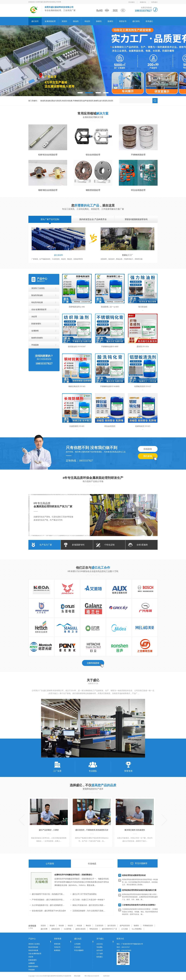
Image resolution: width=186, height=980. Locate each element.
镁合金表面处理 (93, 155)
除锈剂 (99, 21)
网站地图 (77, 976)
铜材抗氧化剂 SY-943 (77, 386)
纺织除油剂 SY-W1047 (77, 347)
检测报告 (57, 950)
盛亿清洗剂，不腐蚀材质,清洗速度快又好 (92, 830)
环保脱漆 (35, 345)
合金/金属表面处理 (39, 310)
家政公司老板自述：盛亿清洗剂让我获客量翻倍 (90, 905)
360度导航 (68, 929)
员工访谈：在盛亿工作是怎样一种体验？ (89, 900)
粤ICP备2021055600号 (92, 976)
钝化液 (79, 926)
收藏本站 (143, 2)
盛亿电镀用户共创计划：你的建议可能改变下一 (49, 894)
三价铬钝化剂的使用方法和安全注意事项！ (139, 906)
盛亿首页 (35, 21)
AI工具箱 (124, 929)
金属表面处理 (50, 21)
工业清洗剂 (99, 926)
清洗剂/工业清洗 (38, 288)
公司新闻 (50, 864)
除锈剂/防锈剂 (37, 338)
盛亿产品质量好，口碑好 (49, 830)
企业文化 (100, 944)
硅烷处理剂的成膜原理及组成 (134, 876)
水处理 (34, 317)
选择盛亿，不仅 (93, 785)
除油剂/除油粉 (37, 295)
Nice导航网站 (137, 929)
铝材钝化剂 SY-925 (143, 426)
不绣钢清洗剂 (148, 926)
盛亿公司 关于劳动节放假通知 (84, 894)
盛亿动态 (78, 939)
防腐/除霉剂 (36, 324)
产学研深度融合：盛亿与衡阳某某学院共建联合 (49, 900)
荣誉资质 (128, 766)
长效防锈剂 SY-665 (77, 426)
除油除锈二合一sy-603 (110, 307)
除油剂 (76, 21)
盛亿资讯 (136, 21)
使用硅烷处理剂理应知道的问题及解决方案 (139, 891)
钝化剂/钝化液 (37, 302)
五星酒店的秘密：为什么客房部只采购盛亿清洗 (90, 911)
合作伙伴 (100, 950)
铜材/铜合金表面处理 (48, 190)
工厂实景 (57, 766)
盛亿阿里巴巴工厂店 (109, 929)
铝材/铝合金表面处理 (48, 155)
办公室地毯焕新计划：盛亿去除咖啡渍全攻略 (49, 905)
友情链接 (32, 926)
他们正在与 (93, 568)
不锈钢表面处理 (138, 155)
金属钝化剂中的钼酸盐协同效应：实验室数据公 (73, 875)
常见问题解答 (141, 863)
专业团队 (93, 766)
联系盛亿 (154, 2)
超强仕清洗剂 (80, 929)
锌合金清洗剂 (110, 426)
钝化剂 (87, 21)
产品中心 (42, 279)
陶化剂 (88, 926)
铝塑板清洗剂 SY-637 (143, 386)
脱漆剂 (110, 21)
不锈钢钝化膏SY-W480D (110, 386)
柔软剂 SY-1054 (143, 347)
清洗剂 (64, 21)
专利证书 (57, 947)
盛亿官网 (44, 929)
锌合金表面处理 (138, 190)
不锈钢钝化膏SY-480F (110, 347)
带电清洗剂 (94, 929)
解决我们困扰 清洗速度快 (135, 830)
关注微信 (131, 2)
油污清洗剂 (112, 926)
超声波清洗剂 (125, 926)
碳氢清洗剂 (56, 929)
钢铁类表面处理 (93, 190)
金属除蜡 (35, 331)
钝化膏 (61, 926)
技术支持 (106, 976)
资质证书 (123, 21)
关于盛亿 (93, 680)
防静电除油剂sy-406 (77, 307)
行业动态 (92, 864)
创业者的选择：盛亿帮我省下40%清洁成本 (49, 911)
